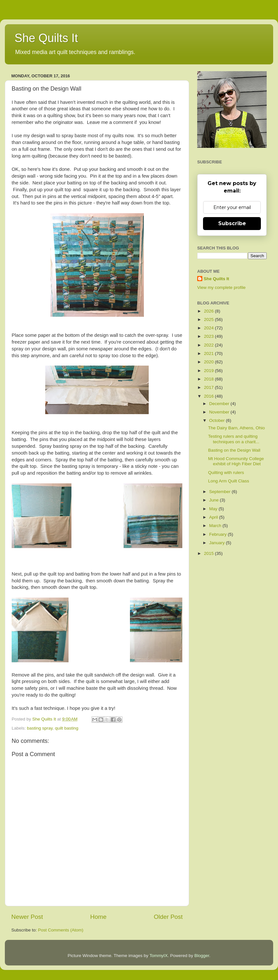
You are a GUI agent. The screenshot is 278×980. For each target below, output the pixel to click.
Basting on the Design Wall (234, 450)
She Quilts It (46, 38)
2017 (209, 387)
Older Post (168, 917)
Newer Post (27, 917)
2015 (209, 553)
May (214, 509)
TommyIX (158, 956)
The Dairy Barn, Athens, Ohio (237, 428)
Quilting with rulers (226, 473)
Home (98, 917)
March (216, 526)
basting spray (40, 728)
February (219, 534)
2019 (209, 371)
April (214, 517)
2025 (209, 319)
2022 (209, 345)
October (218, 420)
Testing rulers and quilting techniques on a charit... (234, 439)
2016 (209, 396)
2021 (209, 353)
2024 (209, 328)
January (218, 543)
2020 (209, 362)
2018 (209, 379)
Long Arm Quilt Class (229, 481)
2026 (209, 311)
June (214, 500)
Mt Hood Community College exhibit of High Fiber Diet (236, 461)
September (220, 492)
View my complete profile (221, 287)
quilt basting (67, 728)
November (220, 412)
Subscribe (232, 223)
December (220, 404)
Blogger (202, 956)
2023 (209, 336)
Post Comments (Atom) (61, 930)
